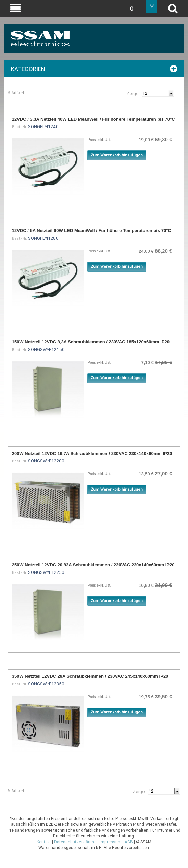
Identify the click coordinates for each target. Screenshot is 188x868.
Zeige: (133, 93)
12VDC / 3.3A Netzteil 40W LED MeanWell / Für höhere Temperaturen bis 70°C (93, 119)
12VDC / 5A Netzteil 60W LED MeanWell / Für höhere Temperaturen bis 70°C (92, 231)
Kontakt (44, 842)
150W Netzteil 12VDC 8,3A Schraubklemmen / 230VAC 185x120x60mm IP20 (91, 342)
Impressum (111, 842)
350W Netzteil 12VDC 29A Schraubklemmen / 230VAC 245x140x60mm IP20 (90, 676)
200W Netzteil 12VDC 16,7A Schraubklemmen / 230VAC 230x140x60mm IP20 (92, 453)
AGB (129, 842)
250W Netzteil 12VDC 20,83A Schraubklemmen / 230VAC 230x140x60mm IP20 (93, 565)
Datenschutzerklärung (75, 842)
